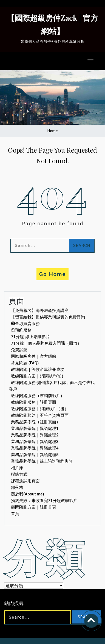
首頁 (15, 514)
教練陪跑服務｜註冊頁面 (34, 402)
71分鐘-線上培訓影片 (30, 337)
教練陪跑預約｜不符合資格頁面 (40, 415)
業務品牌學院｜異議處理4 (35, 448)
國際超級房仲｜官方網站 (34, 356)
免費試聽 (19, 350)
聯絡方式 (19, 474)
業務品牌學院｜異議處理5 (35, 455)
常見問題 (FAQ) (25, 363)
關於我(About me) (28, 494)
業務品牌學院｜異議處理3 (35, 442)
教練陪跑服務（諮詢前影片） (38, 396)
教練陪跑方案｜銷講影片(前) (37, 376)
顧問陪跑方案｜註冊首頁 (34, 507)
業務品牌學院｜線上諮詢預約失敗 (42, 461)
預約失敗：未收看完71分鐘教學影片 (44, 501)
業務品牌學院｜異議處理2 (35, 435)
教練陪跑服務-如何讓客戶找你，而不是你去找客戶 (52, 386)
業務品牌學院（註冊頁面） (36, 422)
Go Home (53, 274)
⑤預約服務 (21, 330)
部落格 (17, 488)
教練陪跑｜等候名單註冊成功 (38, 370)
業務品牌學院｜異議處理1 (35, 429)
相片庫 (17, 468)
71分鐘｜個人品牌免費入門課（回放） (46, 343)
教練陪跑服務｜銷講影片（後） (40, 409)
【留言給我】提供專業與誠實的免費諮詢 (48, 317)
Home (53, 131)
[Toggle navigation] (90, 61)
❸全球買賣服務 (25, 324)
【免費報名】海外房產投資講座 (40, 311)
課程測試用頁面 (25, 481)
